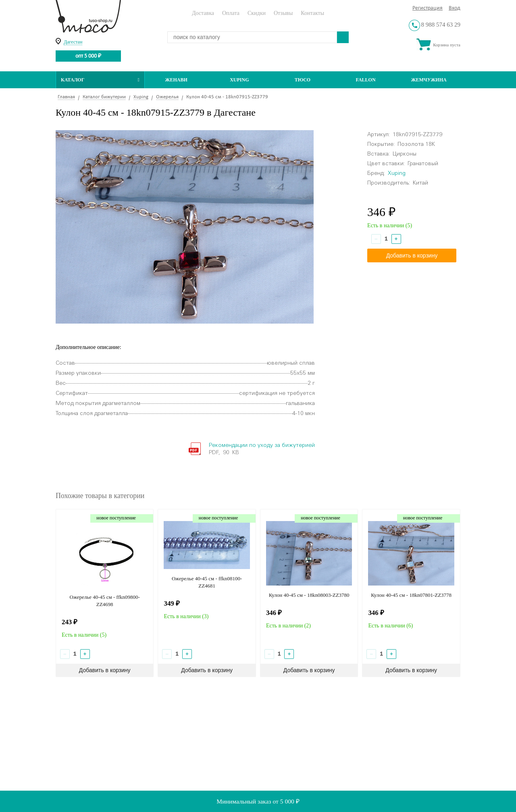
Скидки (257, 13)
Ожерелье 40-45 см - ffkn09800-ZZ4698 (105, 601)
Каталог (100, 80)
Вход (455, 8)
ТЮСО (303, 80)
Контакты (312, 13)
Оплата (231, 13)
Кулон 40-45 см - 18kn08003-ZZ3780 (309, 595)
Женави (176, 80)
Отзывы (283, 13)
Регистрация (428, 8)
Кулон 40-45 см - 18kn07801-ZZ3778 (411, 595)
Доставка (203, 13)
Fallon (366, 80)
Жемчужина (429, 80)
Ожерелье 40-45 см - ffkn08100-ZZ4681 (207, 582)
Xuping (239, 80)
